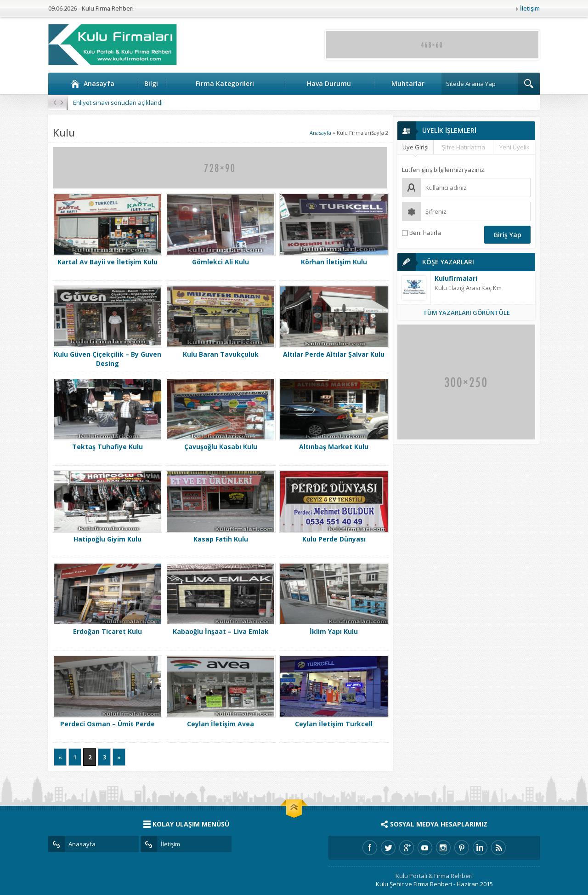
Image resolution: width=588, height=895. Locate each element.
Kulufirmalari (456, 278)
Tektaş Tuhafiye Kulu (107, 447)
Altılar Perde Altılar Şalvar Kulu (334, 354)
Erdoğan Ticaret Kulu (107, 631)
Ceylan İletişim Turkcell (334, 724)
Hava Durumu (329, 83)
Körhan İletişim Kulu (334, 262)
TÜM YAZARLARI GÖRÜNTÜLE (466, 313)
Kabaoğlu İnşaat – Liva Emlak (221, 631)
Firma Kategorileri (225, 83)
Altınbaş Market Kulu (334, 447)
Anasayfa (93, 84)
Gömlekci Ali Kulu (220, 262)
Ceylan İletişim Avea (220, 724)
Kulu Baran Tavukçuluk (221, 354)
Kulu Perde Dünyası (334, 539)
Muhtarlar (408, 83)
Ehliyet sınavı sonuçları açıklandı (118, 103)
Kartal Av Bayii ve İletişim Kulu (107, 262)
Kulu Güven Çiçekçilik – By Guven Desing (107, 359)
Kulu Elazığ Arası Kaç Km (468, 288)
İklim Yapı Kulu (334, 631)
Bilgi (151, 83)
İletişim (530, 8)
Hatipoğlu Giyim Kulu (107, 539)
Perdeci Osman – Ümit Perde (107, 724)
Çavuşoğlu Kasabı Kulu (221, 447)
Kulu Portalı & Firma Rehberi (434, 876)
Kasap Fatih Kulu (221, 539)
